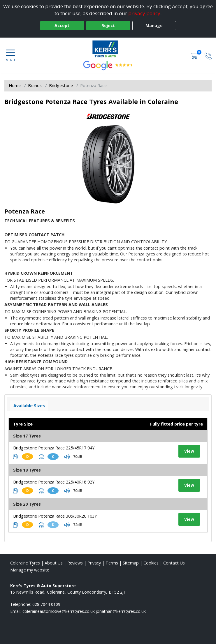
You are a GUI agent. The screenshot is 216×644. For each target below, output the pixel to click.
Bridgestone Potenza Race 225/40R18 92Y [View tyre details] (54, 482)
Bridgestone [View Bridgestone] (61, 85)
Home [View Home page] (15, 85)
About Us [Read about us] (54, 563)
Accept (62, 25)
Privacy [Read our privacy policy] (94, 563)
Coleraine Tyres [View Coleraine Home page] (25, 563)
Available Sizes (29, 406)
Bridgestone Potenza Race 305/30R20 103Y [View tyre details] (55, 516)
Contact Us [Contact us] (174, 563)
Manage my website (30, 570)
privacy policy (144, 13)
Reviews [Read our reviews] (75, 563)
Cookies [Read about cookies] (151, 563)
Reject (108, 25)
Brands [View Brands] (35, 85)
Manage (154, 25)
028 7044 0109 (46, 604)
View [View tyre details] (189, 451)
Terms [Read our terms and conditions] (112, 563)
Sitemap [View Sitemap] (131, 563)
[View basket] (195, 55)
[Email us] (84, 611)
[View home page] (108, 49)
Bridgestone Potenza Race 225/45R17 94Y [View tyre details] (54, 448)
